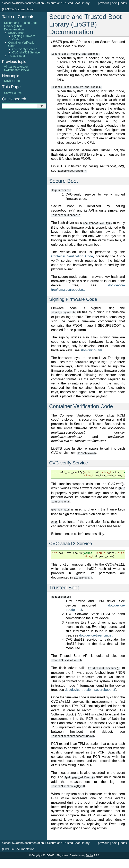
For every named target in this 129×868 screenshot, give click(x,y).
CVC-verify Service (25, 49)
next (115, 3)
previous (103, 3)
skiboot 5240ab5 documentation (23, 3)
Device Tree (12, 81)
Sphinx (89, 852)
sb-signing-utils (91, 349)
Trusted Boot (17, 56)
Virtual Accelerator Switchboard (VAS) (16, 68)
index (123, 3)
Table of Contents (18, 17)
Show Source (13, 93)
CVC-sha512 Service (26, 52)
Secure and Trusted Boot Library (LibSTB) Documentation (20, 26)
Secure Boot (16, 33)
